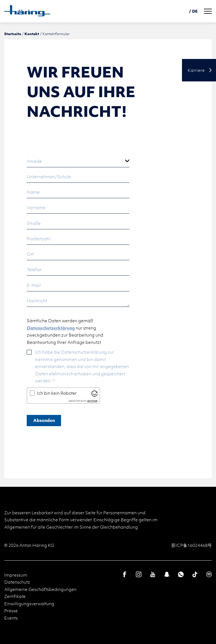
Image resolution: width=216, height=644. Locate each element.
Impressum (16, 575)
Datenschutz (17, 582)
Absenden (44, 420)
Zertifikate (15, 596)
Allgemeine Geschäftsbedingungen (40, 589)
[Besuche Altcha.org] (94, 393)
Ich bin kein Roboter (57, 393)
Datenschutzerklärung (51, 328)
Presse (11, 611)
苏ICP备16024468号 (192, 545)
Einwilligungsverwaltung (29, 604)
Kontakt (32, 34)
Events (11, 618)
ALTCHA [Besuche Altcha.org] (92, 401)
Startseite (13, 34)
